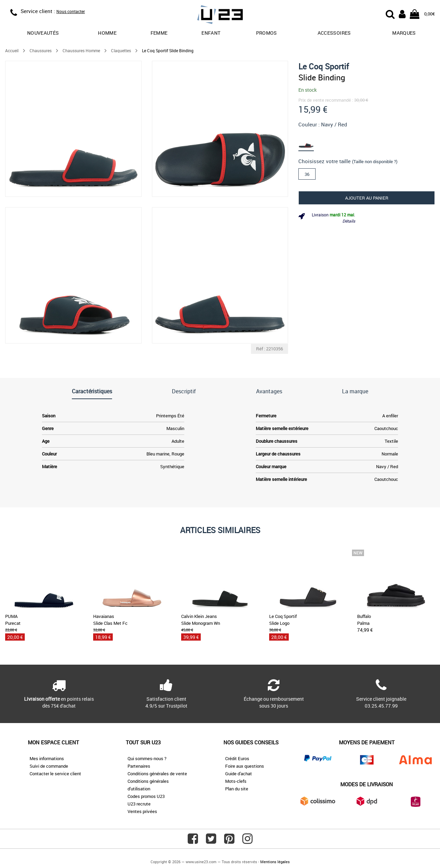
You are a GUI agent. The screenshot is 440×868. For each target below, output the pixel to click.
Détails (349, 221)
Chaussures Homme (81, 50)
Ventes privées (142, 811)
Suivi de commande (49, 766)
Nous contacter (71, 11)
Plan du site (237, 789)
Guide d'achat (239, 774)
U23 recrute (139, 804)
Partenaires (139, 766)
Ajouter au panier (367, 198)
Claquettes (121, 50)
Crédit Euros (237, 758)
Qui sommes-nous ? (147, 758)
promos (267, 33)
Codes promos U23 (146, 796)
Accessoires (334, 33)
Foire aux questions (245, 766)
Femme (159, 33)
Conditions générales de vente (157, 774)
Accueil (12, 50)
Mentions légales (275, 862)
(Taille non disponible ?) (375, 161)
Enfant (211, 33)
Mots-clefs (236, 781)
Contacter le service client (55, 774)
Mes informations (47, 758)
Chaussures (41, 50)
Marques (404, 33)
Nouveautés (43, 33)
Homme (107, 33)
